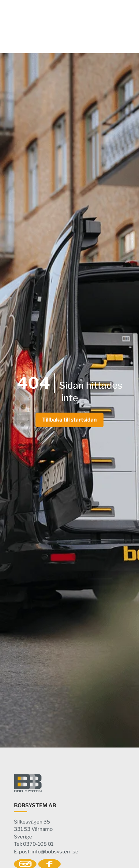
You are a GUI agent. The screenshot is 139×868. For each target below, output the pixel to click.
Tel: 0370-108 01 (34, 844)
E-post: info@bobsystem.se (46, 852)
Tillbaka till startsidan (69, 420)
